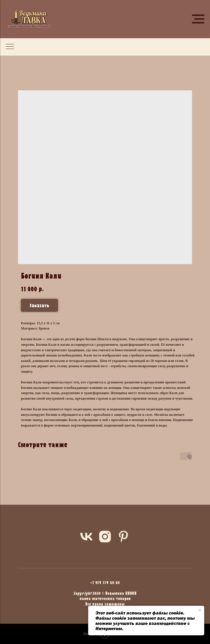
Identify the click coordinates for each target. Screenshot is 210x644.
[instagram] (105, 537)
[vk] (86, 537)
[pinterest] (124, 537)
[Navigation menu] (198, 19)
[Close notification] (200, 610)
